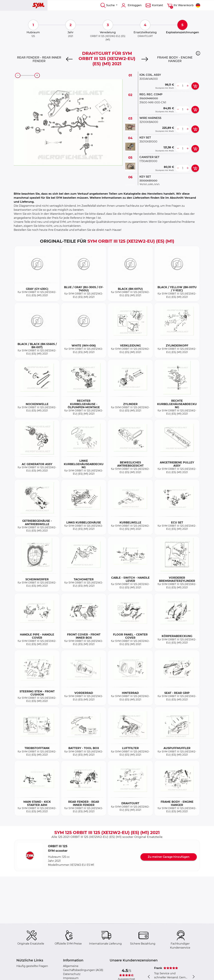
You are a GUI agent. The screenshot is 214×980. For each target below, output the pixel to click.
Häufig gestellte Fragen (32, 966)
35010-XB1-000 (149, 185)
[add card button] (195, 86)
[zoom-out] (18, 75)
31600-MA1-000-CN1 (153, 102)
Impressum (71, 978)
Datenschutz (72, 974)
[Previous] (69, 59)
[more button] (188, 86)
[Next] (145, 59)
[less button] (178, 86)
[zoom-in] (37, 75)
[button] (198, 53)
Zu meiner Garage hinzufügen (169, 857)
